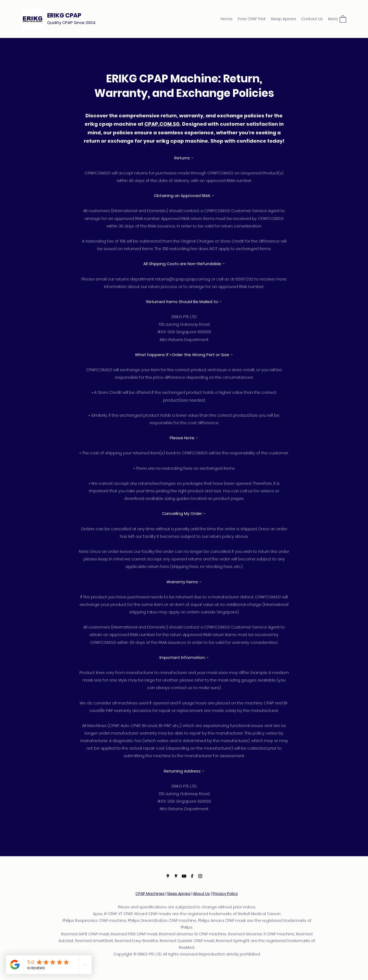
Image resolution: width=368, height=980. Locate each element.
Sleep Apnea (179, 894)
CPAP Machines (150, 894)
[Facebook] (192, 876)
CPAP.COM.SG (162, 124)
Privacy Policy (225, 894)
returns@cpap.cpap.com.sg (183, 279)
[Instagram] (200, 876)
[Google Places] (168, 876)
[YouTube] (184, 876)
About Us (202, 894)
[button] (343, 19)
